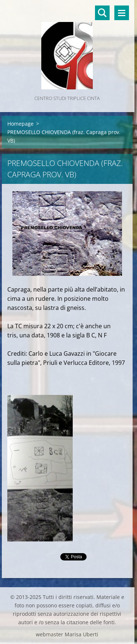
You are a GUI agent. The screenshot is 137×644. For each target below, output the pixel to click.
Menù (122, 13)
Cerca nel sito (102, 13)
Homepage (20, 124)
